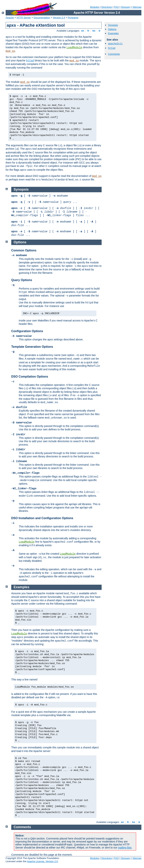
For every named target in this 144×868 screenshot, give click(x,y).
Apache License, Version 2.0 (42, 861)
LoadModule (74, 48)
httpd (30, 61)
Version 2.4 (59, 18)
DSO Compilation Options (30, 377)
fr (88, 31)
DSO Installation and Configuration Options (42, 518)
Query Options (22, 280)
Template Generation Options (32, 347)
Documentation (42, 18)
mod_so (10, 51)
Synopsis (113, 25)
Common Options (24, 250)
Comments (114, 54)
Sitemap (137, 7)
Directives (107, 7)
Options (112, 29)
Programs (73, 18)
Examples (113, 33)
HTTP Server (24, 18)
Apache (10, 18)
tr (100, 31)
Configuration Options (27, 331)
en (82, 31)
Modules (95, 7)
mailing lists (125, 848)
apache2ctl (115, 44)
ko (94, 31)
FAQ (116, 7)
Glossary (126, 7)
